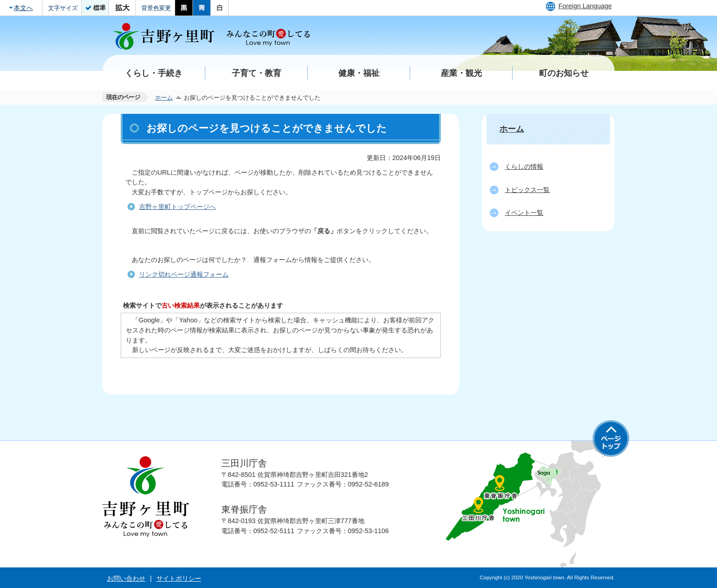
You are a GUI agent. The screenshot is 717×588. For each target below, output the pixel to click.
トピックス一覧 (527, 190)
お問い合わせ (126, 578)
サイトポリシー (179, 578)
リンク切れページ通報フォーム (184, 274)
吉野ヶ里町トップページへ (177, 207)
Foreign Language (585, 6)
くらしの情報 (524, 166)
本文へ (23, 8)
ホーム (164, 98)
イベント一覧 (524, 213)
